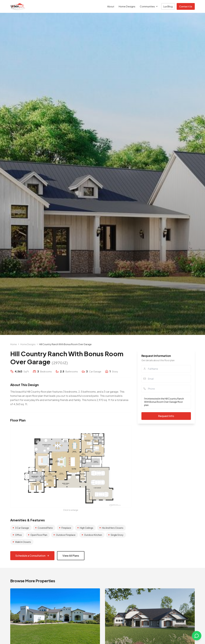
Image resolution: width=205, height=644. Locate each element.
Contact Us (186, 6)
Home (14, 344)
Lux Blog (168, 6)
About (111, 6)
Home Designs (127, 6)
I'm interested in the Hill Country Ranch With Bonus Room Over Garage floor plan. (166, 402)
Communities (149, 6)
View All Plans (71, 556)
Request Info (166, 416)
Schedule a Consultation (32, 556)
